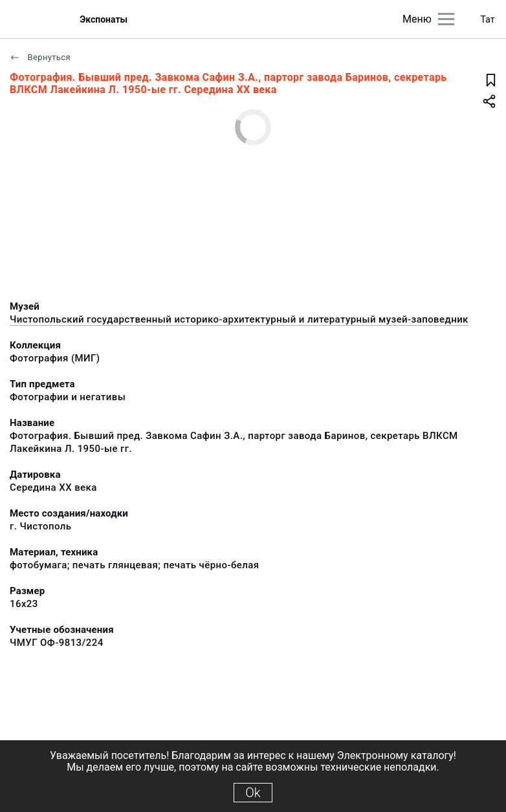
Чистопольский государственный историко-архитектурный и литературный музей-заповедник (239, 319)
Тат (488, 19)
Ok (253, 793)
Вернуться (40, 57)
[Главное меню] (446, 19)
